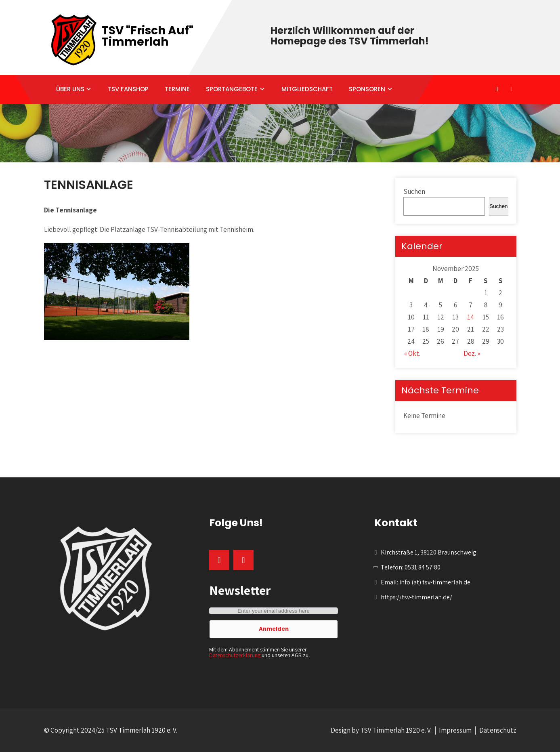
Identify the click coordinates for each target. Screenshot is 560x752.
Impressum (455, 730)
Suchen (414, 191)
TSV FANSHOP (128, 89)
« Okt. (412, 353)
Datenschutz (498, 730)
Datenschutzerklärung (235, 655)
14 (471, 317)
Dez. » (472, 353)
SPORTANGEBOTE (232, 89)
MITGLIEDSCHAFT (307, 89)
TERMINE (177, 89)
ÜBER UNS (70, 89)
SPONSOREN (367, 89)
